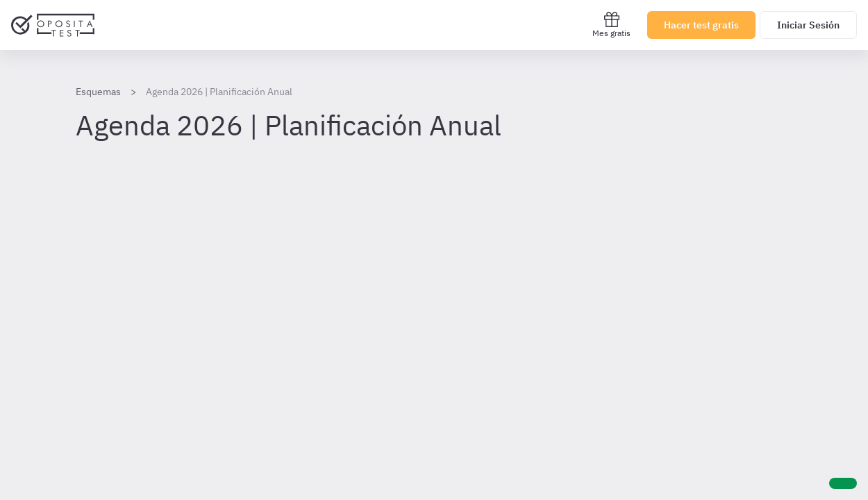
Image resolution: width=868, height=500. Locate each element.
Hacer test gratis (701, 25)
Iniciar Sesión (808, 25)
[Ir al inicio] (53, 25)
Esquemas (98, 92)
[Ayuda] (843, 483)
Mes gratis (611, 25)
